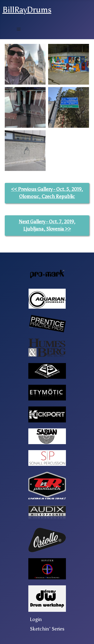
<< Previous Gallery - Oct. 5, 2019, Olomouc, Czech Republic (47, 193)
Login (36, 619)
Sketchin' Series (47, 629)
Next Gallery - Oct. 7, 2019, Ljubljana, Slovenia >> (47, 225)
